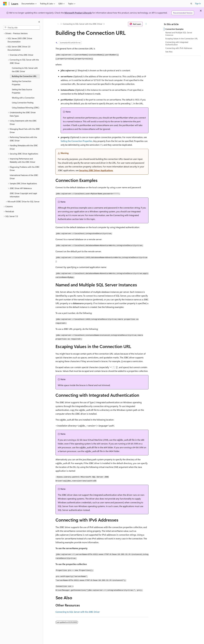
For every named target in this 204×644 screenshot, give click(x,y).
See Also (169, 52)
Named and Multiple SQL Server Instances (179, 34)
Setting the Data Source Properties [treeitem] (22, 91)
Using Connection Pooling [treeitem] (23, 103)
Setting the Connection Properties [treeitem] (22, 83)
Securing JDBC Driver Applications (96, 170)
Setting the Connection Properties (76, 141)
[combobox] (22, 28)
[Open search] (191, 4)
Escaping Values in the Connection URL (182, 38)
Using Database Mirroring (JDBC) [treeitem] (26, 108)
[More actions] (146, 24)
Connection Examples (174, 29)
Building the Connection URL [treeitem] (24, 76)
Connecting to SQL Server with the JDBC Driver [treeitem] (25, 70)
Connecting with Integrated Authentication (177, 43)
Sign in (198, 3)
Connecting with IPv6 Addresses (179, 48)
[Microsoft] (5, 4)
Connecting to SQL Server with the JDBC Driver (83, 24)
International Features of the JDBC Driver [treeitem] (24, 177)
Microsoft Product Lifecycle (78, 13)
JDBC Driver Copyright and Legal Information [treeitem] (23, 195)
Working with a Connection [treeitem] (23, 98)
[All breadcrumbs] (58, 24)
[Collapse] (39, 22)
